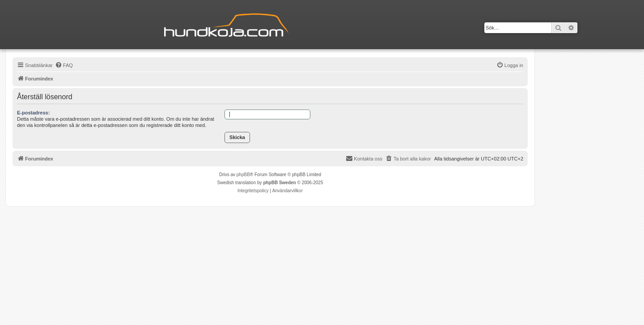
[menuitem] (64, 65)
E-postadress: (33, 113)
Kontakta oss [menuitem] (364, 158)
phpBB (243, 175)
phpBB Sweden (279, 183)
